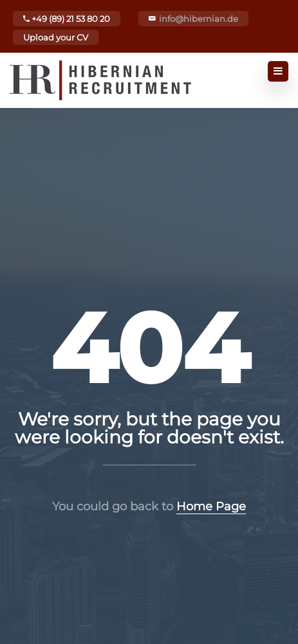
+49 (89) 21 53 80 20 (67, 19)
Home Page (211, 506)
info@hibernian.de (199, 19)
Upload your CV (56, 37)
